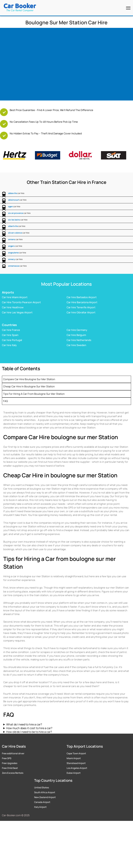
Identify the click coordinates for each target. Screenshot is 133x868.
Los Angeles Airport (77, 768)
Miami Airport (74, 758)
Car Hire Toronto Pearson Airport (21, 302)
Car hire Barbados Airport (82, 297)
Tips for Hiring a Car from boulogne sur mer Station (34, 394)
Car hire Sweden (76, 345)
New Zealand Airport (45, 797)
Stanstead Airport (76, 763)
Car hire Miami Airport (15, 297)
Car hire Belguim (76, 335)
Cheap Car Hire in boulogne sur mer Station (29, 386)
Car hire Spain (10, 335)
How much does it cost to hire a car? (29, 728)
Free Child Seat (10, 768)
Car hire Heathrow (13, 307)
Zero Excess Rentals (13, 773)
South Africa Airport (45, 792)
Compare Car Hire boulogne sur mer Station (29, 379)
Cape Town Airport (76, 753)
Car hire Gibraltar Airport (81, 312)
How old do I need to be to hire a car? (29, 732)
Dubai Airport (74, 773)
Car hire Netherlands (79, 340)
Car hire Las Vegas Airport (17, 312)
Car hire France (11, 330)
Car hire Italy (9, 345)
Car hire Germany (77, 330)
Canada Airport (42, 802)
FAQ (5, 401)
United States (42, 788)
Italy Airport (40, 807)
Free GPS (7, 758)
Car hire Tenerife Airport (81, 307)
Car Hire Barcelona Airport (82, 302)
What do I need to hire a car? (24, 724)
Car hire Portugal (12, 340)
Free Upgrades (10, 763)
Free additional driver (13, 753)
